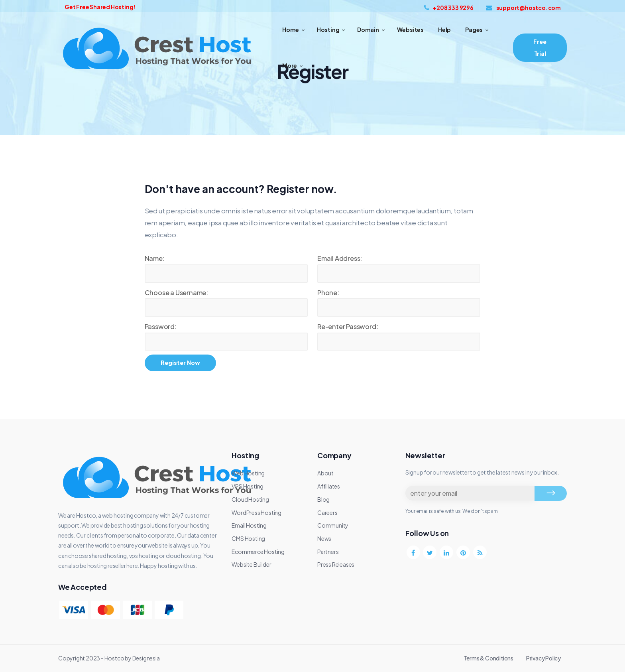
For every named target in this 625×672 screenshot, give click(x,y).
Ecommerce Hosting (258, 552)
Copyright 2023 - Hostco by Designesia (109, 658)
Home (291, 30)
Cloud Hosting (250, 499)
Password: (161, 326)
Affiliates (329, 486)
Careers (327, 512)
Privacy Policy (543, 658)
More (290, 65)
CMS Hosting (248, 538)
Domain (368, 30)
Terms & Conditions (488, 658)
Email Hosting (249, 525)
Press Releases (336, 564)
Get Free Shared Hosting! (100, 7)
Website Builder (251, 564)
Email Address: (340, 258)
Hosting (328, 30)
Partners (328, 552)
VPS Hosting (248, 486)
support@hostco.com (523, 7)
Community (333, 525)
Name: (155, 258)
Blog (323, 499)
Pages (474, 30)
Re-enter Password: (348, 326)
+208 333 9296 (449, 7)
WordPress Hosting (256, 512)
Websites (410, 30)
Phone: (328, 293)
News (324, 538)
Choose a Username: (176, 293)
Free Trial (540, 47)
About (325, 473)
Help (444, 30)
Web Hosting (248, 473)
